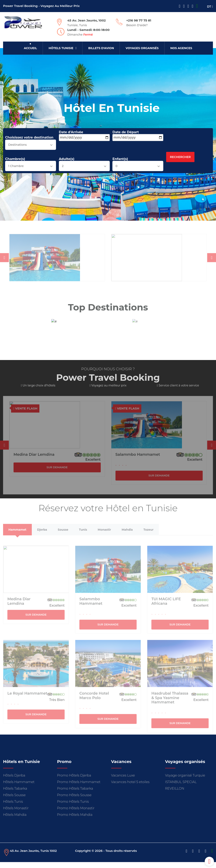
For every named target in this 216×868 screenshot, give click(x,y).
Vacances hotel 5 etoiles (130, 788)
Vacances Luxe (123, 781)
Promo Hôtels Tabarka (75, 794)
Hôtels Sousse (14, 801)
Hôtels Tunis (13, 808)
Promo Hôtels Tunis (73, 808)
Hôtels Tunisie (63, 48)
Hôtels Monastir (16, 814)
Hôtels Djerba (14, 781)
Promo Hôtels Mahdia (75, 821)
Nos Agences (181, 48)
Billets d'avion (101, 48)
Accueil (30, 48)
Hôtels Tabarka (15, 794)
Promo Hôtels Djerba (74, 781)
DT (210, 7)
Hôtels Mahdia (15, 821)
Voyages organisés (142, 48)
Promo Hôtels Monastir (76, 814)
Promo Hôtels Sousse (74, 801)
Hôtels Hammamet (19, 788)
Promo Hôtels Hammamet (79, 788)
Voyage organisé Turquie (185, 781)
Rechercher (180, 158)
